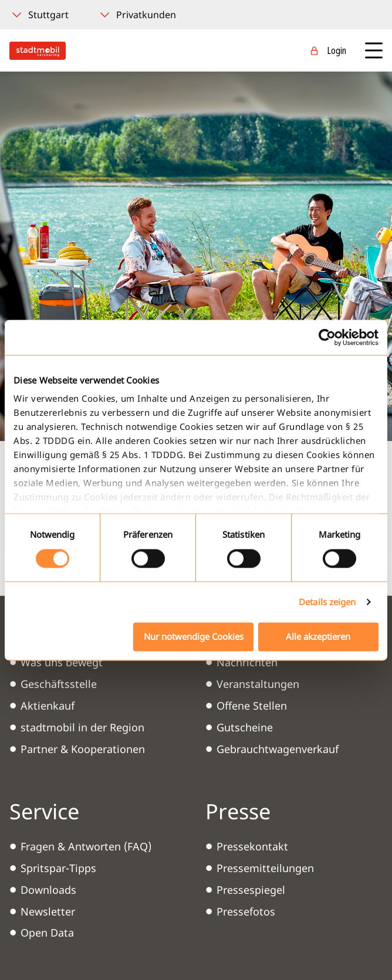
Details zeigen (327, 602)
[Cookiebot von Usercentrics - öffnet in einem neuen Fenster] (327, 337)
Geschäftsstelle (59, 684)
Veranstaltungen (258, 684)
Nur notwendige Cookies (194, 636)
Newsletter (48, 911)
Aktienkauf (48, 706)
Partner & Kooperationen (83, 749)
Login (337, 50)
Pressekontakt (252, 846)
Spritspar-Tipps (58, 868)
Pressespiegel (251, 890)
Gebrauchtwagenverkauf (278, 749)
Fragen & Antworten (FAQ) (86, 846)
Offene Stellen (252, 706)
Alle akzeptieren (318, 636)
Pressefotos (246, 911)
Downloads (48, 890)
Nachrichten (247, 662)
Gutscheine (245, 727)
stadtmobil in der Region (82, 727)
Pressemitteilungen (265, 868)
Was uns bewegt (62, 662)
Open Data (47, 932)
